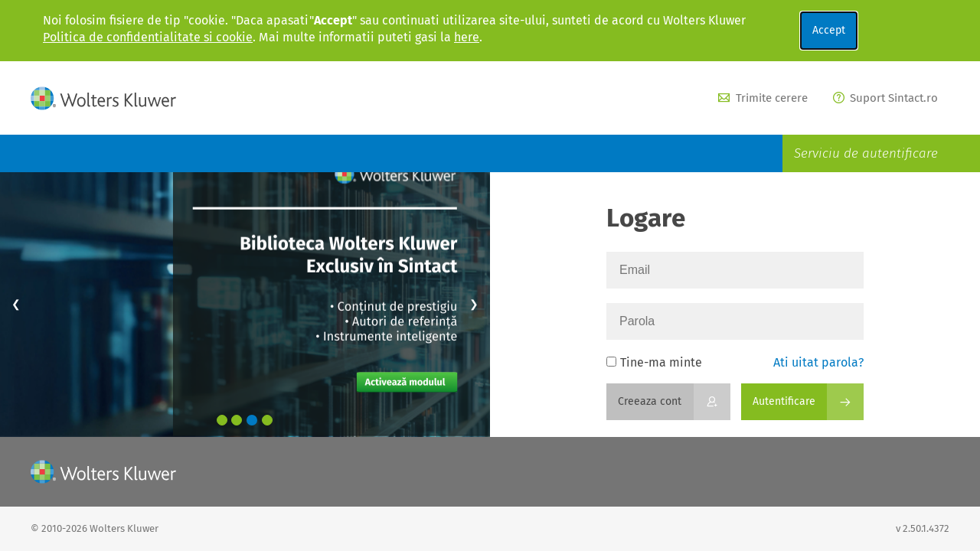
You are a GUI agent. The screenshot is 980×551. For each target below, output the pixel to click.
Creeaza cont (650, 401)
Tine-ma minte (654, 362)
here (467, 37)
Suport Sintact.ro (886, 98)
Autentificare (784, 401)
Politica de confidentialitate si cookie (148, 37)
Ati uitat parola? (818, 362)
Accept (829, 30)
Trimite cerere (763, 98)
